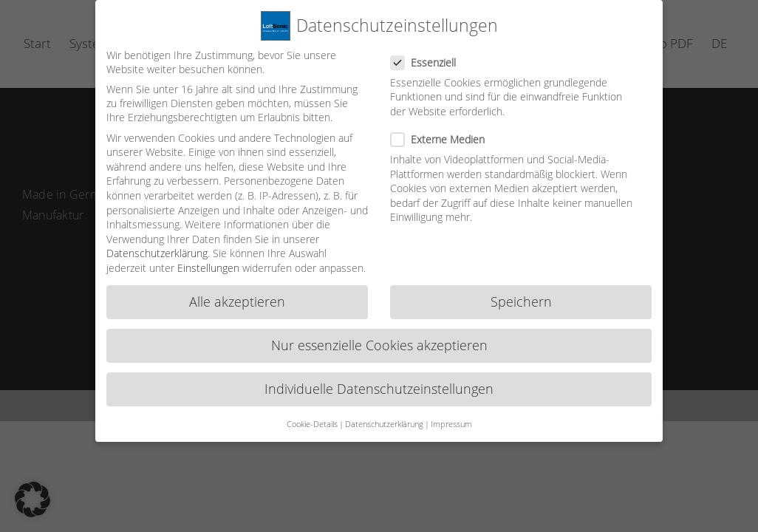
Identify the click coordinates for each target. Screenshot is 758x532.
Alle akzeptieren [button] (237, 293)
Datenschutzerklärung (157, 244)
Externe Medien (444, 130)
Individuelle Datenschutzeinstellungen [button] (379, 380)
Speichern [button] (521, 293)
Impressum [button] (451, 415)
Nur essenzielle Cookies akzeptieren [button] (379, 336)
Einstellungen (208, 259)
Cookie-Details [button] (312, 415)
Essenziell (429, 54)
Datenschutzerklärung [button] (384, 415)
